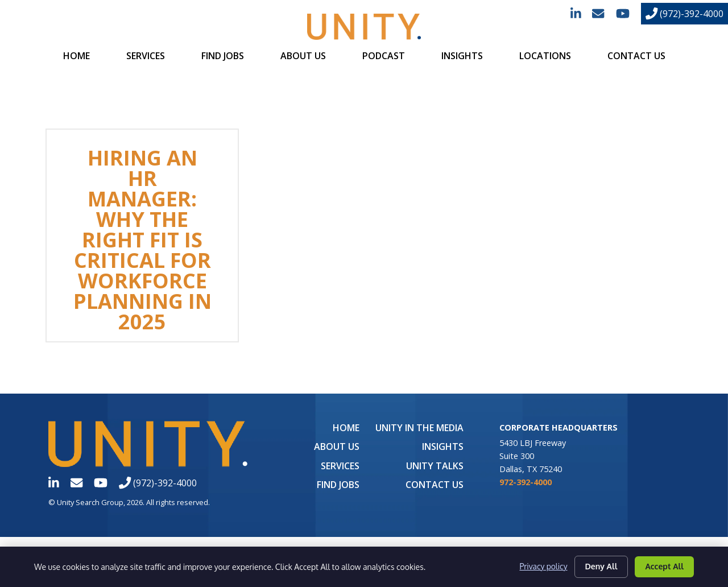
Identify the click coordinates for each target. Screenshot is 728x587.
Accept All (664, 566)
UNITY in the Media (419, 428)
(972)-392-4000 (684, 14)
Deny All (601, 566)
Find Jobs (223, 56)
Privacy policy (543, 567)
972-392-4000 (526, 482)
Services (146, 56)
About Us (303, 56)
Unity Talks (435, 466)
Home (76, 56)
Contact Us (636, 56)
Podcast (384, 56)
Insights (462, 56)
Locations (545, 56)
